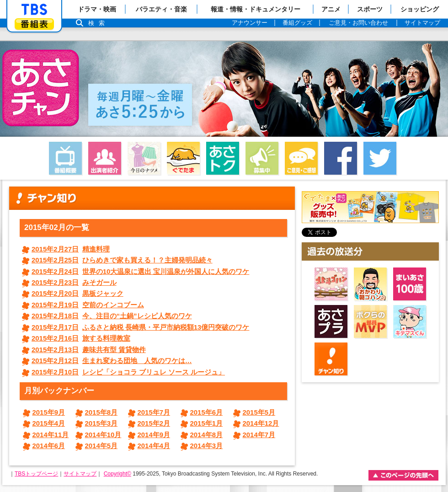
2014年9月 (154, 435)
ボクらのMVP (370, 321)
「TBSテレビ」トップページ (34, 10)
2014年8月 (207, 435)
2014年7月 (259, 435)
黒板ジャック (77, 293)
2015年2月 (154, 423)
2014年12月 (261, 423)
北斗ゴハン (331, 284)
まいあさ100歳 (410, 284)
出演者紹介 (105, 158)
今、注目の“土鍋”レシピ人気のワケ (112, 316)
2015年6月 (207, 412)
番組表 (34, 24)
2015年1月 (207, 423)
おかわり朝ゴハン (370, 284)
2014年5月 (101, 446)
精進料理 (71, 249)
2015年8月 (101, 412)
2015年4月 (49, 423)
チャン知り (331, 359)
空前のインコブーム (88, 305)
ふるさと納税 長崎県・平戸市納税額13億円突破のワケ (140, 327)
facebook (341, 158)
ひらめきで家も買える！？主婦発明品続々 (122, 260)
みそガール (74, 282)
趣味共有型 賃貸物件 (89, 350)
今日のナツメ (144, 158)
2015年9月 (49, 412)
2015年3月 (101, 423)
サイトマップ (80, 474)
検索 (99, 23)
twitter (380, 158)
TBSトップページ (36, 474)
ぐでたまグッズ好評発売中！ (370, 207)
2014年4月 (154, 446)
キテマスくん (410, 321)
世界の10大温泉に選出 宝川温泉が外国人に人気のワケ (140, 271)
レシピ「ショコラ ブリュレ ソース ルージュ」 (128, 372)
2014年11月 (51, 435)
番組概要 (65, 158)
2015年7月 (154, 412)
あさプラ (331, 321)
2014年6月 (49, 446)
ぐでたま (183, 158)
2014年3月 (207, 446)
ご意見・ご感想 (301, 158)
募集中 (262, 158)
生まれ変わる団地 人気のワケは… (112, 361)
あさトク (223, 158)
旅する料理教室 (81, 338)
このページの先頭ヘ (404, 475)
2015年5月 (259, 412)
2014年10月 (103, 435)
